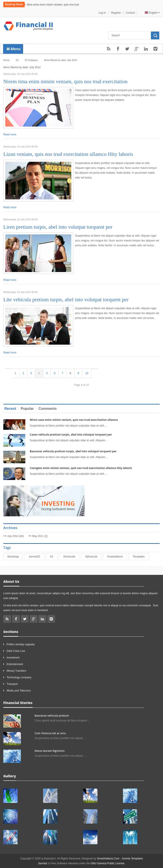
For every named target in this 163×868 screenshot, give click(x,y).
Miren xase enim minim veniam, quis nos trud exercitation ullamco (74, 420)
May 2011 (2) (40, 536)
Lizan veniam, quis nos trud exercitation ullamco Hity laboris (68, 154)
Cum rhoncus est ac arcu (50, 733)
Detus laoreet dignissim (49, 751)
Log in (103, 13)
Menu (14, 49)
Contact (130, 13)
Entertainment (15, 664)
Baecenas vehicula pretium (52, 716)
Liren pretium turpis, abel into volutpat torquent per (58, 227)
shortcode (71, 557)
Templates (141, 557)
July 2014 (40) (15, 536)
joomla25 (36, 557)
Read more (10, 134)
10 (87, 373)
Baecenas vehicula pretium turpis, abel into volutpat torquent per (73, 451)
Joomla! (42, 863)
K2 (54, 557)
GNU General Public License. (108, 863)
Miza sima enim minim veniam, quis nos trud (53, 5)
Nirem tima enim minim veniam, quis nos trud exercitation (65, 81)
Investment (13, 658)
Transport (12, 684)
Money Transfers (16, 671)
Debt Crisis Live (16, 651)
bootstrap (15, 557)
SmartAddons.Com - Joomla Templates (120, 859)
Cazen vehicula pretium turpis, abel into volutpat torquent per (71, 435)
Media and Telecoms (19, 691)
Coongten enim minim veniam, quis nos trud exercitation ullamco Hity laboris (81, 468)
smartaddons (117, 557)
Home (6, 60)
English (152, 13)
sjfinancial (93, 557)
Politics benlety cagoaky (21, 644)
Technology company (19, 677)
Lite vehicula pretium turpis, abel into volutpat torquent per (66, 300)
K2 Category (31, 60)
